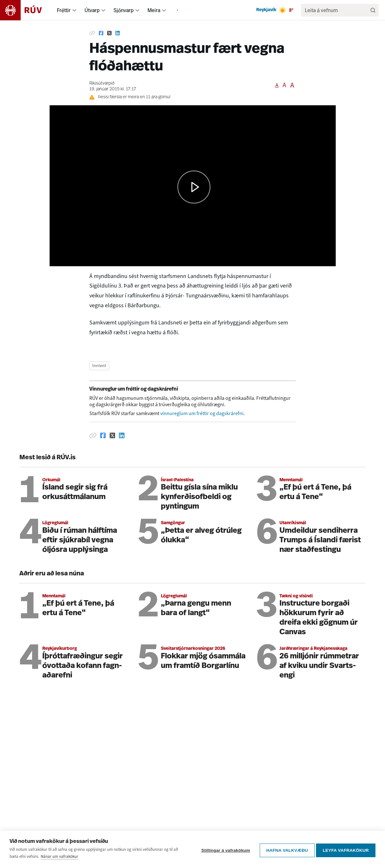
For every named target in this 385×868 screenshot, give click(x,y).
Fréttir (64, 10)
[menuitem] (74, 10)
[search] (337, 10)
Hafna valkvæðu (285, 849)
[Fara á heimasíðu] (27, 10)
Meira (154, 10)
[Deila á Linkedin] (118, 33)
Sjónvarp (124, 10)
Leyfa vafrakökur (346, 849)
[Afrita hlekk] (92, 33)
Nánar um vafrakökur (59, 856)
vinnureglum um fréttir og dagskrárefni (202, 413)
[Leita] (373, 10)
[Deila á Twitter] (109, 33)
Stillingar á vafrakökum (224, 849)
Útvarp (92, 10)
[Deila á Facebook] (101, 33)
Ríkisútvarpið (102, 83)
